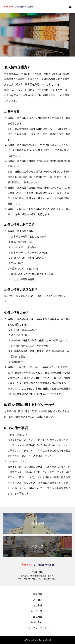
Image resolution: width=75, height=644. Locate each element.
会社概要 (38, 617)
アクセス (38, 600)
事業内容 (38, 594)
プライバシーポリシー (38, 628)
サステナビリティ (38, 611)
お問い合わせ (38, 622)
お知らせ (38, 605)
